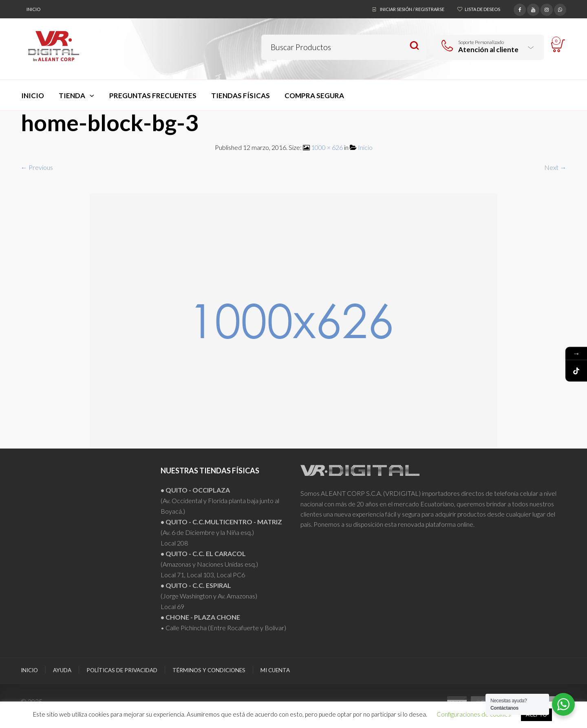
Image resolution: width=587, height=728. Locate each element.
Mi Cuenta (275, 670)
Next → (555, 167)
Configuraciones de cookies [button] (474, 714)
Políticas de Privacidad (122, 670)
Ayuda (62, 670)
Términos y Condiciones (209, 670)
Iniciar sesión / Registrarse (412, 9)
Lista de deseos (482, 9)
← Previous (37, 167)
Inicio (33, 9)
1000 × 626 (327, 147)
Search (414, 46)
